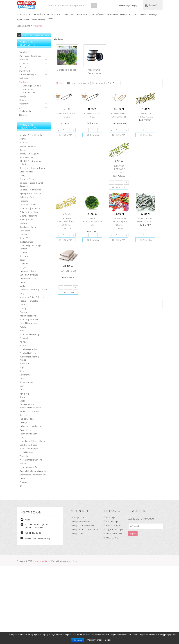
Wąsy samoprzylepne (29, 449)
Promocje (110, 517)
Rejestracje (24, 364)
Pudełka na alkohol (28, 349)
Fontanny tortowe (28, 205)
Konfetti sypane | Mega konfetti (30, 247)
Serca (22, 371)
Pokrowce (24, 342)
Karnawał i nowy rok (29, 75)
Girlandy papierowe (28, 216)
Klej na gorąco (26, 242)
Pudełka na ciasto (28, 353)
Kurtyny (23, 267)
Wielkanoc (24, 82)
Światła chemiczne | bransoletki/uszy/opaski (30, 406)
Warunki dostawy (114, 534)
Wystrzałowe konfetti (29, 467)
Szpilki (22, 401)
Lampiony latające (28, 271)
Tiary (22, 437)
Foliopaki (24, 201)
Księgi (22, 260)
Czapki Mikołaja (26, 172)
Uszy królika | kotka (29, 445)
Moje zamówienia (82, 521)
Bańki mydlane (26, 157)
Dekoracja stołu (27, 179)
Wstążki (23, 463)
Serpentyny (25, 375)
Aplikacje (24, 142)
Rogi (22, 367)
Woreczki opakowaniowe (31, 460)
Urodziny (24, 60)
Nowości (23, 115)
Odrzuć (108, 640)
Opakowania (25, 111)
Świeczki (23, 415)
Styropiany (24, 393)
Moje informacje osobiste (86, 530)
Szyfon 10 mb (68, 271)
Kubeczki (24, 264)
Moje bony (78, 534)
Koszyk (155, 5)
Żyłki (22, 486)
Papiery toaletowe (28, 316)
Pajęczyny (24, 312)
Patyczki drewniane (28, 323)
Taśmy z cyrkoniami (28, 434)
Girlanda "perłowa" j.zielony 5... (119, 169)
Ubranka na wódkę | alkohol (33, 441)
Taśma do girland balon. (31, 426)
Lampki (23, 282)
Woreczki (24, 456)
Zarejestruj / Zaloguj (128, 5)
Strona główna (23, 26)
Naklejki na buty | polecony (32, 297)
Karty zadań (25, 231)
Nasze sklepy (112, 521)
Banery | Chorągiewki (29, 154)
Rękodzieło (24, 100)
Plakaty (23, 327)
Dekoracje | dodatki (32, 86)
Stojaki (23, 390)
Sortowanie (83, 83)
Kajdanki (23, 223)
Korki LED (24, 238)
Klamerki (23, 234)
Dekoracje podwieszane (30, 190)
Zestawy (23, 482)
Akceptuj (78, 640)
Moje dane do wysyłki (84, 525)
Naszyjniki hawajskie (29, 301)
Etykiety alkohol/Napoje (30, 193)
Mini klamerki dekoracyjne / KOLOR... (119, 222)
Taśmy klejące (26, 430)
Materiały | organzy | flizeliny (33, 290)
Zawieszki (24, 478)
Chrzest (23, 67)
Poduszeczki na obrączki (31, 334)
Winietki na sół (26, 452)
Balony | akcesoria (28, 146)
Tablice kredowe (27, 419)
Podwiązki (24, 338)
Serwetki (23, 378)
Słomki (23, 386)
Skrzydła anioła (26, 382)
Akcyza (23, 139)
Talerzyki (23, 423)
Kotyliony (24, 256)
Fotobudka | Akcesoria (30, 208)
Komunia (24, 63)
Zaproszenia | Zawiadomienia (33, 475)
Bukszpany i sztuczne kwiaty (32, 168)
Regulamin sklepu (114, 530)
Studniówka (25, 71)
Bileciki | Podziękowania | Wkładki (31, 163)
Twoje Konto (79, 517)
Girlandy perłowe (27, 219)
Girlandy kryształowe (29, 212)
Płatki (22, 331)
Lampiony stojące (28, 278)
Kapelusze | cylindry (29, 227)
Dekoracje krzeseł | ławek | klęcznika (32, 184)
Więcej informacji (95, 640)
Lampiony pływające (29, 275)
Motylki (23, 293)
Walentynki (24, 104)
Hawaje (23, 96)
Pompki (23, 346)
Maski (22, 286)
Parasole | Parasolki (29, 319)
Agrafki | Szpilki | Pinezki (31, 135)
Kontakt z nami (113, 525)
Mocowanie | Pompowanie (29, 91)
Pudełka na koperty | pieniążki (29, 358)
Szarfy (22, 397)
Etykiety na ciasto (27, 197)
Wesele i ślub (25, 52)
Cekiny (23, 175)
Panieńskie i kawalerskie (30, 56)
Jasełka (22, 107)
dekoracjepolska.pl (41, 561)
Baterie (23, 150)
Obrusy (23, 308)
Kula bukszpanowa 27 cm (93, 222)
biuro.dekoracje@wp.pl (42, 538)
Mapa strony (112, 538)
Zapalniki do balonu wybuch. (33, 471)
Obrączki (24, 305)
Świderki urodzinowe (29, 411)
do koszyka (66, 135)
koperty (23, 252)
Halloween (24, 78)
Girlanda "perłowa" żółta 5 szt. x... (66, 222)
